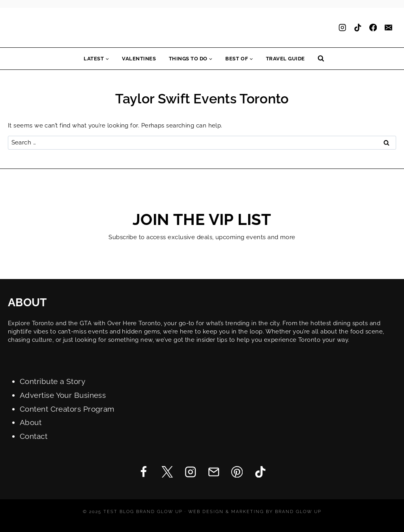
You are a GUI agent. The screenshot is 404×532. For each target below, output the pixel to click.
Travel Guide (285, 59)
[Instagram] (342, 28)
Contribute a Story (52, 381)
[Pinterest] (237, 472)
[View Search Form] (321, 59)
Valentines (139, 59)
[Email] (388, 28)
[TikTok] (358, 28)
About (31, 422)
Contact (34, 436)
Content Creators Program (67, 409)
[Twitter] (167, 472)
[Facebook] (373, 28)
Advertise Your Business (63, 395)
